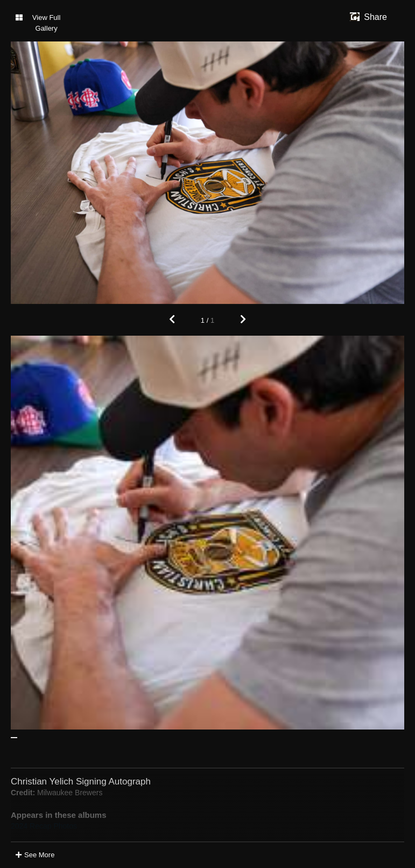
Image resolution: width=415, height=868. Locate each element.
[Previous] (172, 320)
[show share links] (368, 17)
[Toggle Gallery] (41, 23)
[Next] (243, 320)
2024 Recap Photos (44, 826)
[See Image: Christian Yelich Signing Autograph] (14, 738)
